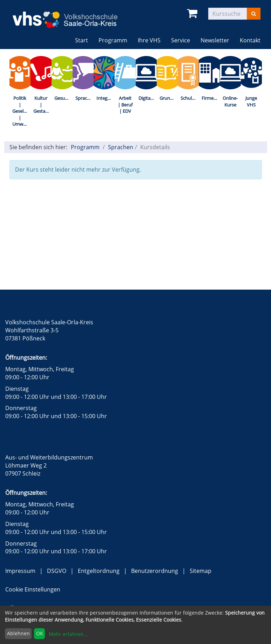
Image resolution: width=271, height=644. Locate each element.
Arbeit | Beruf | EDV (125, 105)
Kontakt (250, 40)
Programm (85, 147)
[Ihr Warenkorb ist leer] (193, 13)
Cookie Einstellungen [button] (33, 589)
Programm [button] (116, 40)
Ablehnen (18, 633)
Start (82, 40)
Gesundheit (63, 98)
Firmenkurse (211, 98)
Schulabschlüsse (190, 98)
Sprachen (84, 98)
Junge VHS (251, 101)
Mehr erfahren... (68, 634)
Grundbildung (169, 98)
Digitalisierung (148, 98)
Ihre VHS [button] (149, 40)
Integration (106, 98)
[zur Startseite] (70, 15)
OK (40, 633)
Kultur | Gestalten (42, 105)
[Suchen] (254, 14)
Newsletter (215, 40)
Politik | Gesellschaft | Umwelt (21, 111)
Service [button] (181, 40)
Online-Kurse (230, 101)
